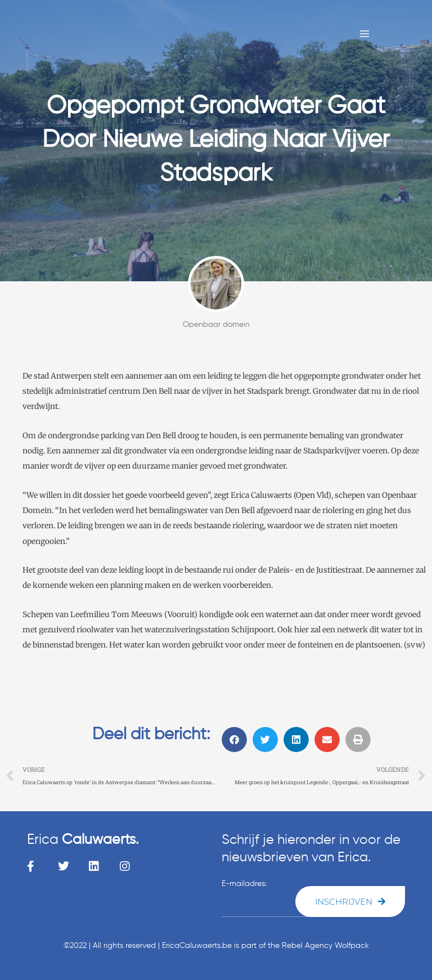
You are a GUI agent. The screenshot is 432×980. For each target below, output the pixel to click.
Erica (83, 840)
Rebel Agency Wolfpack (325, 946)
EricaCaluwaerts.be (197, 946)
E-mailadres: (244, 884)
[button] (234, 740)
